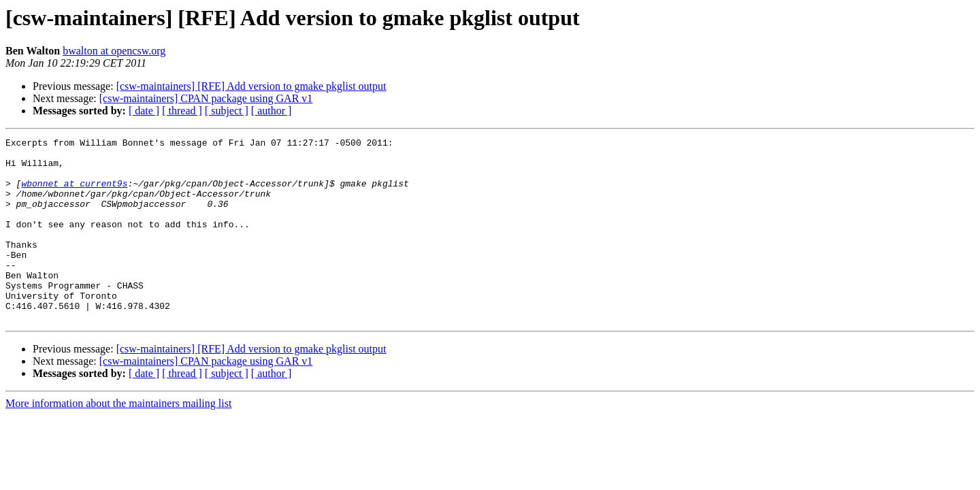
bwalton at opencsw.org (114, 51)
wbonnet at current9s (74, 193)
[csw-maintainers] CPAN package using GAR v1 (206, 98)
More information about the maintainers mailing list (118, 440)
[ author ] (272, 111)
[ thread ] (182, 111)
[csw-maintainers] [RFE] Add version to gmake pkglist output (251, 86)
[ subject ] (227, 111)
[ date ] (144, 111)
